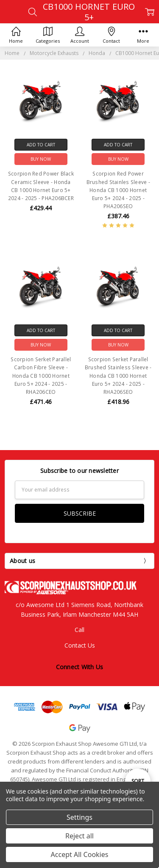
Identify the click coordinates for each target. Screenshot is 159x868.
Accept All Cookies (80, 854)
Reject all (79, 836)
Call (79, 630)
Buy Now (41, 159)
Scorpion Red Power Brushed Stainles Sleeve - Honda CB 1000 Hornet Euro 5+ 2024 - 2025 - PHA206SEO (118, 190)
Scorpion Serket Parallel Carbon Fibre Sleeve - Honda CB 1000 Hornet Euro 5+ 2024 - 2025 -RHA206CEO (41, 376)
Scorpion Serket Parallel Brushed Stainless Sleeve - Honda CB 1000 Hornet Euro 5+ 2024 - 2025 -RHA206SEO (118, 376)
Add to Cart (41, 145)
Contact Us (80, 645)
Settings (79, 817)
